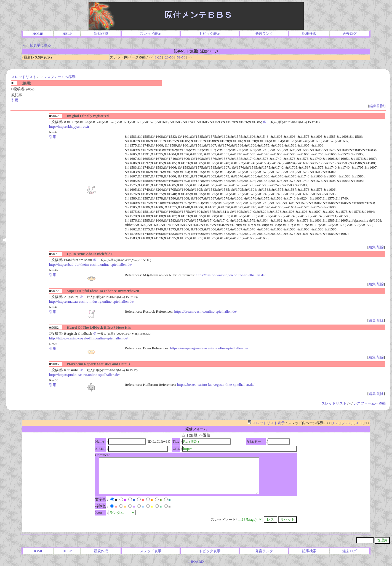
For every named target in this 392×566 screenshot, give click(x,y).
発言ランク (264, 34)
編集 (373, 106)
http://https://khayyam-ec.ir (69, 127)
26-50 (169, 57)
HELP (67, 34)
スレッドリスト (24, 77)
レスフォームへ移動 (59, 77)
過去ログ (350, 34)
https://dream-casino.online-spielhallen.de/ (205, 311)
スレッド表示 (151, 34)
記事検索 (309, 34)
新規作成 (101, 34)
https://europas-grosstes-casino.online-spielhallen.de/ (209, 348)
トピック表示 (210, 34)
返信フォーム (196, 429)
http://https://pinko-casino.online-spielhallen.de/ (84, 375)
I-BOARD (196, 561)
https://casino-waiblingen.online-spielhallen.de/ (230, 275)
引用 (15, 100)
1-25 (158, 57)
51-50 (181, 57)
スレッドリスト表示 (266, 423)
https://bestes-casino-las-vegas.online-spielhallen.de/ (216, 385)
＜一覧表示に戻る (37, 45)
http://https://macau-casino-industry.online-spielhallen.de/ (92, 301)
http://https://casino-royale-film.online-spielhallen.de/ (89, 338)
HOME (38, 34)
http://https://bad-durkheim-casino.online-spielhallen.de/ (91, 265)
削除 (381, 106)
